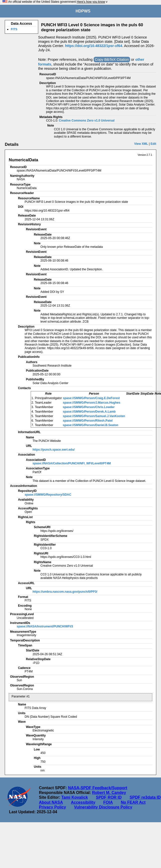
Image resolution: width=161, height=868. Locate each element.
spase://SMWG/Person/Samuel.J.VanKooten (94, 416)
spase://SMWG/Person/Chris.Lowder (89, 407)
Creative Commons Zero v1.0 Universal (87, 121)
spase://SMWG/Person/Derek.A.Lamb (89, 412)
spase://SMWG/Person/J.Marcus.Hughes (92, 403)
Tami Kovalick (75, 797)
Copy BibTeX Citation (112, 60)
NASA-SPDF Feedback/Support (97, 788)
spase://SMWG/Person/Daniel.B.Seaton (91, 425)
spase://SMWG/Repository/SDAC (48, 495)
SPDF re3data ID (145, 797)
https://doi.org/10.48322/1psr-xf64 (94, 46)
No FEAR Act (133, 802)
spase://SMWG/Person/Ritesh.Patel (88, 421)
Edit (153, 144)
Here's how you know (91, 2)
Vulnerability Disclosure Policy (103, 807)
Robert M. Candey (109, 793)
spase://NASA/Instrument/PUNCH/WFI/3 (45, 626)
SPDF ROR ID (109, 797)
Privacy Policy (53, 807)
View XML (141, 144)
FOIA (108, 802)
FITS (14, 29)
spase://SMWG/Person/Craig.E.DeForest (91, 398)
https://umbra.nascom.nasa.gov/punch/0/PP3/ (65, 592)
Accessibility (83, 802)
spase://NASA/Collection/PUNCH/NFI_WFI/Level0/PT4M (72, 463)
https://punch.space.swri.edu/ (54, 450)
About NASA (51, 802)
